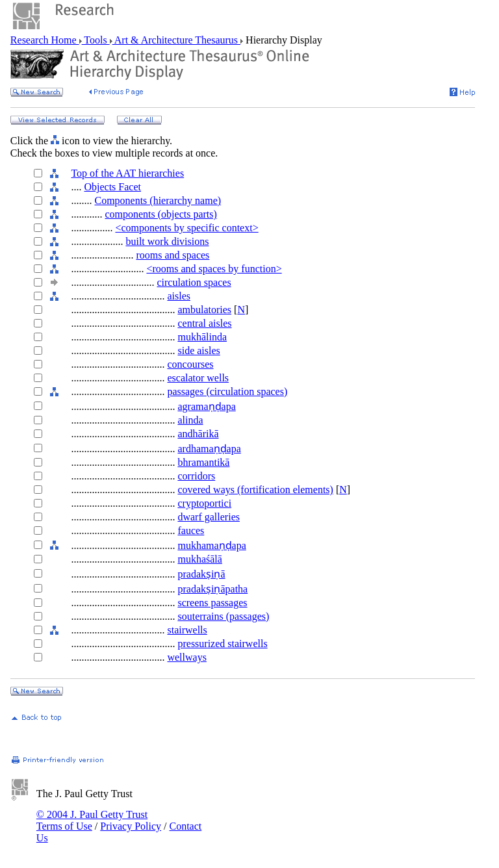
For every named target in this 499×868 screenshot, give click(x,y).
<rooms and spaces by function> (214, 269)
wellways (186, 657)
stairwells (187, 630)
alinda (190, 420)
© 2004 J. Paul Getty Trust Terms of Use (92, 820)
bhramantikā (203, 462)
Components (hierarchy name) (158, 200)
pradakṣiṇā (201, 574)
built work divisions (167, 241)
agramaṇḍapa (206, 406)
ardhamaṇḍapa (209, 449)
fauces (191, 530)
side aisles (198, 351)
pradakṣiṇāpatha (212, 589)
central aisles (204, 323)
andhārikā (198, 434)
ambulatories (204, 310)
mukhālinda (202, 337)
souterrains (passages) (223, 616)
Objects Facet (112, 187)
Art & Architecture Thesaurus (176, 40)
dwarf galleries (209, 517)
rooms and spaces (173, 255)
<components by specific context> (186, 228)
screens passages (212, 603)
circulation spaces (194, 282)
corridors (196, 476)
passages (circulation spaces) (227, 391)
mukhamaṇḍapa (211, 545)
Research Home (45, 40)
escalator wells (198, 378)
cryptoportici (204, 503)
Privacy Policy (131, 826)
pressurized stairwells (222, 644)
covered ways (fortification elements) (255, 490)
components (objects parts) (160, 214)
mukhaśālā (199, 559)
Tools (96, 40)
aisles (179, 296)
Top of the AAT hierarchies (127, 173)
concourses (190, 364)
